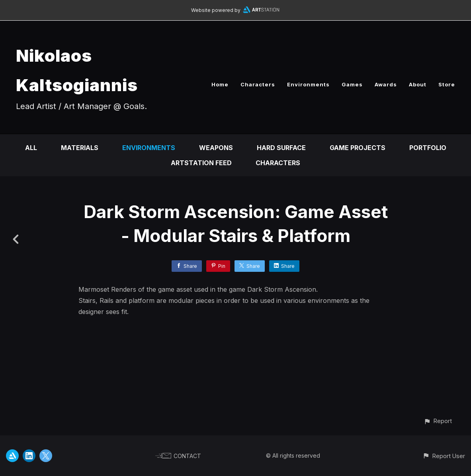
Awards (386, 84)
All (31, 148)
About (418, 84)
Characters (258, 84)
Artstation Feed (201, 163)
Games (352, 84)
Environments (308, 84)
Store (447, 84)
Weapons (216, 148)
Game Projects (358, 148)
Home (220, 84)
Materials (80, 148)
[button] (438, 421)
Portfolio (428, 148)
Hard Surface (281, 148)
